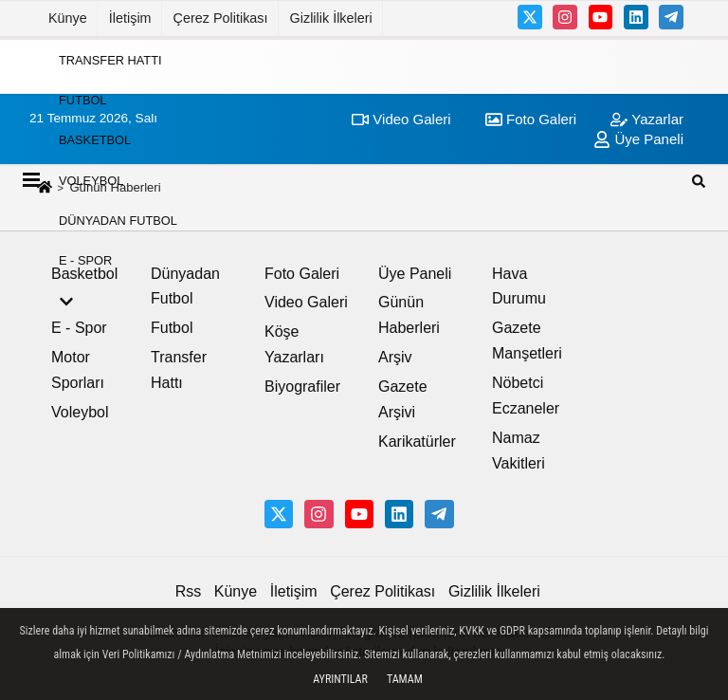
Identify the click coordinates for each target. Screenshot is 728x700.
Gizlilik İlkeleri (331, 18)
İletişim (130, 18)
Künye (68, 18)
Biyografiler (302, 387)
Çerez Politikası (221, 18)
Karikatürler (417, 442)
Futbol (82, 100)
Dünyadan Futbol (118, 221)
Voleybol (91, 180)
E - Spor (85, 260)
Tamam (405, 679)
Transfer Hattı (110, 59)
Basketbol (95, 140)
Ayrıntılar (340, 679)
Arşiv (395, 357)
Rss (189, 591)
